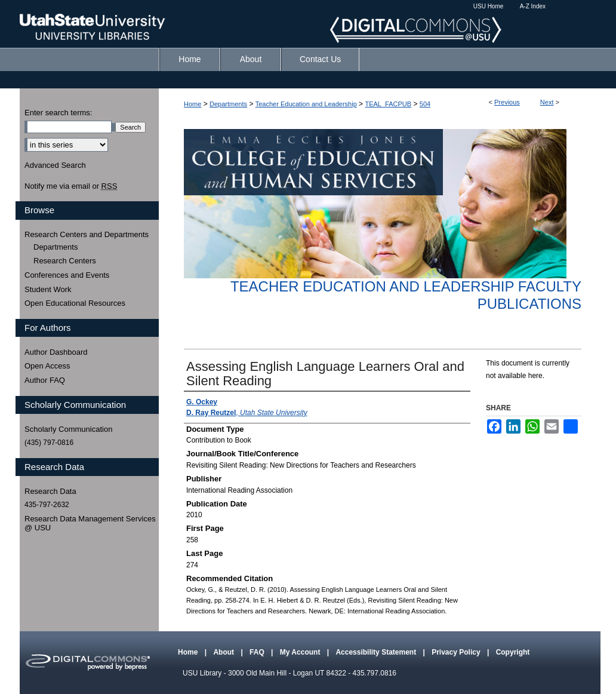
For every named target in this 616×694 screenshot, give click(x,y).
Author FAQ (45, 380)
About (224, 652)
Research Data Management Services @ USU (90, 523)
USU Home (489, 6)
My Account (301, 652)
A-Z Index (533, 6)
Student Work (48, 289)
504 (425, 104)
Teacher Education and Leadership (306, 104)
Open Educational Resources (75, 303)
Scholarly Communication (68, 429)
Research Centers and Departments (87, 234)
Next (547, 102)
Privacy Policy (457, 652)
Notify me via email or (71, 186)
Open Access (47, 366)
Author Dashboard (56, 352)
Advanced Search (55, 165)
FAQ (258, 652)
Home (192, 104)
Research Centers (65, 261)
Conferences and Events (67, 275)
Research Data (50, 491)
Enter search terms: (58, 113)
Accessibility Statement (377, 652)
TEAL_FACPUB (388, 104)
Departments (228, 104)
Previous (507, 102)
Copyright (513, 652)
